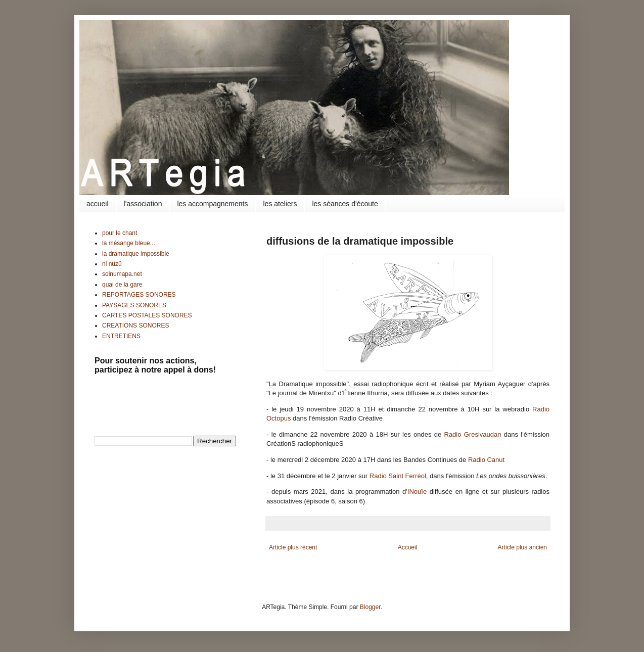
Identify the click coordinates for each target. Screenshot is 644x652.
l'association (143, 204)
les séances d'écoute (345, 204)
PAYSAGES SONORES (134, 305)
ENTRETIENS (121, 336)
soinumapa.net (122, 274)
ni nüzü (112, 264)
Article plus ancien (522, 547)
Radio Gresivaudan (472, 434)
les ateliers (280, 204)
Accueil (408, 547)
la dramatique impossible (136, 254)
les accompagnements (212, 204)
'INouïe (416, 492)
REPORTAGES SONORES (139, 295)
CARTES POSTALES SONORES (147, 315)
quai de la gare (122, 285)
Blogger (370, 607)
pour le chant (120, 233)
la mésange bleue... (129, 243)
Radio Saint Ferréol (398, 476)
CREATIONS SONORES (135, 325)
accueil (98, 204)
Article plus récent (293, 547)
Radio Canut (486, 460)
